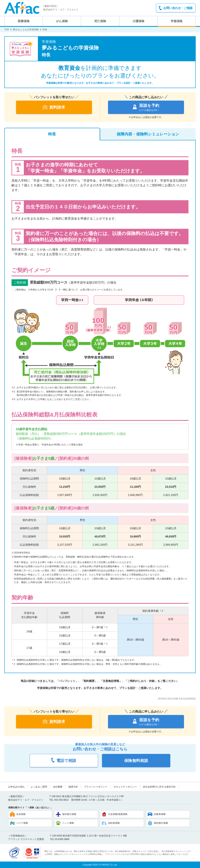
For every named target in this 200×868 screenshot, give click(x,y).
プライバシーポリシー (96, 787)
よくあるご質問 (39, 787)
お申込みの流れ (16, 787)
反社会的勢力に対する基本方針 (159, 787)
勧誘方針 (73, 787)
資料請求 (54, 107)
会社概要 (58, 787)
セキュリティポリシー (125, 787)
